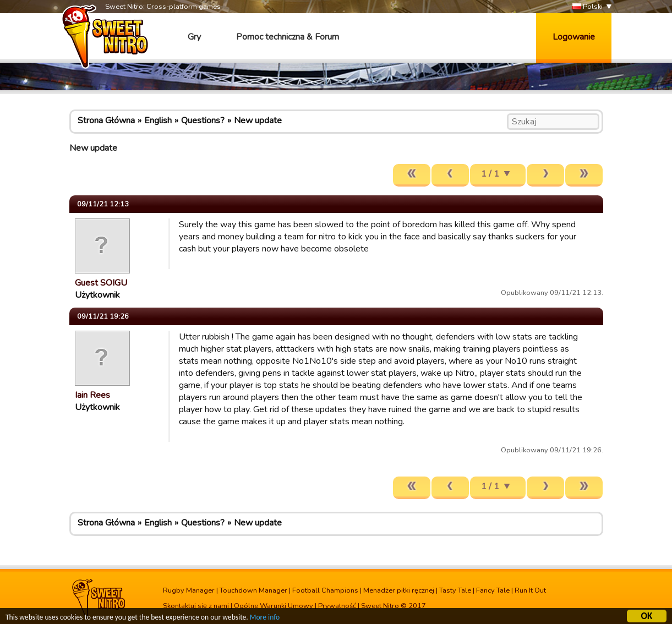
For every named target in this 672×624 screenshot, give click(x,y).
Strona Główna (106, 121)
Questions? (203, 121)
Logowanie (574, 37)
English (158, 121)
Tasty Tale (455, 590)
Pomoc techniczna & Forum (288, 37)
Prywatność (337, 606)
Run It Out (530, 590)
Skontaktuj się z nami (196, 606)
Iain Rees (92, 395)
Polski (588, 7)
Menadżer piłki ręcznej (399, 590)
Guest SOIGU (101, 283)
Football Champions (325, 590)
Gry (194, 37)
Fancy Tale (493, 590)
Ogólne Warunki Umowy (274, 606)
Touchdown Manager (253, 590)
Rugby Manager (189, 590)
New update (258, 121)
